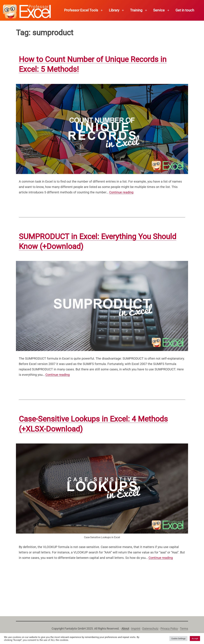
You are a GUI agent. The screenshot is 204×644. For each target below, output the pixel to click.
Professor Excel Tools (81, 10)
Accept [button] (195, 639)
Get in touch (185, 10)
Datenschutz (150, 629)
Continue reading (121, 192)
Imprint (136, 629)
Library (114, 10)
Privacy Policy (169, 629)
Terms (184, 629)
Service (159, 10)
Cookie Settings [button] (178, 639)
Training (136, 10)
